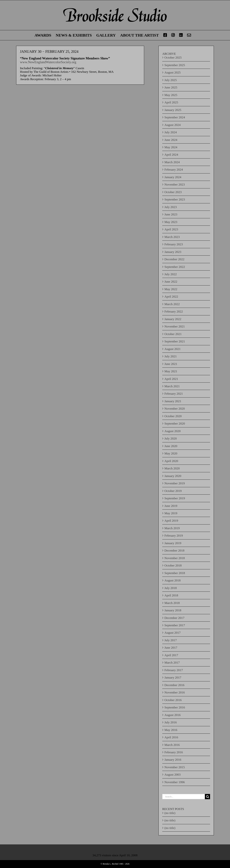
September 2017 (175, 625)
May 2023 (171, 222)
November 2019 (175, 483)
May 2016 (171, 730)
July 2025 (171, 80)
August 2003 (172, 775)
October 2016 (173, 700)
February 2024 (174, 169)
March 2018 (172, 603)
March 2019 (172, 528)
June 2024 (171, 140)
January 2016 (173, 760)
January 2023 (173, 252)
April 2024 (171, 155)
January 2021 (173, 401)
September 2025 (175, 65)
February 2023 (174, 244)
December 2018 (174, 550)
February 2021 (174, 394)
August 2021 (172, 349)
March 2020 (172, 468)
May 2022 (171, 289)
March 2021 (172, 386)
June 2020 (171, 446)
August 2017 (172, 633)
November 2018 (175, 558)
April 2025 (171, 102)
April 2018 (171, 595)
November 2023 (175, 184)
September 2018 (175, 573)
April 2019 (171, 521)
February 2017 (174, 670)
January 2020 (173, 476)
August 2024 (172, 125)
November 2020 (175, 409)
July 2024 (171, 132)
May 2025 (171, 95)
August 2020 (172, 431)
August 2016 (172, 715)
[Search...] (184, 797)
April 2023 (171, 229)
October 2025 (173, 57)
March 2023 (172, 237)
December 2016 (174, 685)
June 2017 (171, 648)
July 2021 (171, 356)
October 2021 (173, 334)
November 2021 (175, 326)
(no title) (170, 813)
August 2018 (172, 580)
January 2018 (173, 610)
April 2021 (171, 379)
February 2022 (174, 311)
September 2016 (175, 707)
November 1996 (175, 782)
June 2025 (171, 87)
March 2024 (172, 162)
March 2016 (172, 745)
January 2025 (173, 110)
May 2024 (171, 147)
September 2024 (175, 117)
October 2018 (173, 565)
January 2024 (173, 177)
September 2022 (175, 267)
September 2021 (175, 341)
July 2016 (171, 722)
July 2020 (171, 438)
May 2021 (171, 371)
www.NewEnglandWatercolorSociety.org (48, 62)
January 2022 (173, 319)
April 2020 (171, 461)
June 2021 (171, 364)
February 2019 (174, 535)
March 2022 (172, 304)
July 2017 (171, 640)
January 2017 (173, 677)
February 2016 (174, 752)
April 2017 (171, 655)
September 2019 (175, 498)
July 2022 (171, 274)
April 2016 (171, 737)
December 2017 (174, 618)
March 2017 (172, 662)
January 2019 (173, 543)
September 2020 (175, 423)
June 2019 (171, 506)
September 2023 (175, 199)
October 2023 (173, 192)
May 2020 (171, 453)
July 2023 (171, 207)
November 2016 (175, 692)
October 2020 (173, 416)
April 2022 (171, 296)
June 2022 (171, 282)
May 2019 (171, 513)
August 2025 (172, 72)
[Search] (207, 797)
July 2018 (171, 588)
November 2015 (175, 767)
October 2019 (173, 491)
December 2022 (174, 259)
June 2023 (171, 214)
